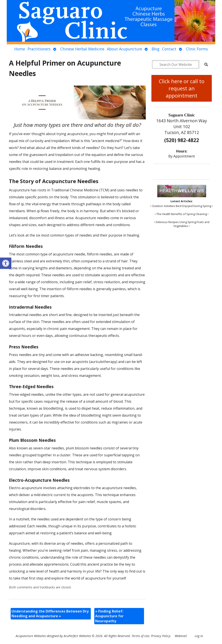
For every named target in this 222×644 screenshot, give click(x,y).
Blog (156, 49)
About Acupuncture (124, 49)
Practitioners (39, 49)
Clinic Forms (197, 49)
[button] (6, 263)
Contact (169, 49)
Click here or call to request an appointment (182, 88)
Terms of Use (140, 636)
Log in (199, 636)
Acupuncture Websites (31, 636)
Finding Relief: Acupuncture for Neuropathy (109, 616)
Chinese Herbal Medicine (82, 49)
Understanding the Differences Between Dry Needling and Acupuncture (50, 614)
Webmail (181, 636)
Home (20, 49)
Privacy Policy (161, 636)
